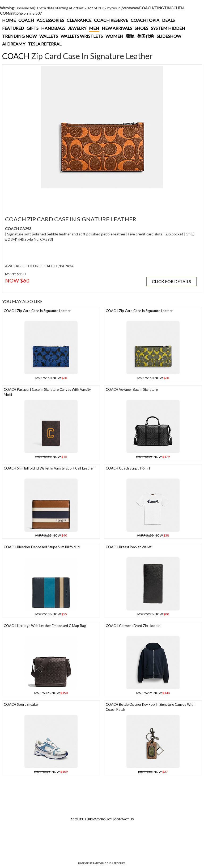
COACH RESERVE (111, 20)
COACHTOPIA (145, 20)
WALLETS (49, 36)
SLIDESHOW (169, 36)
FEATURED (13, 28)
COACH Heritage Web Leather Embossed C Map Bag (45, 626)
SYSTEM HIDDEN (168, 28)
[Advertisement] (101, 199)
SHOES (141, 28)
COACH (26, 20)
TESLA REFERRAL (45, 44)
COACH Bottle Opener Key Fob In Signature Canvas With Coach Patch (150, 707)
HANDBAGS (53, 28)
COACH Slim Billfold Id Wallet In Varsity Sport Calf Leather (49, 468)
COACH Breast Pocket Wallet (129, 547)
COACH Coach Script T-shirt (128, 468)
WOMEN (114, 36)
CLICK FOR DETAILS (171, 281)
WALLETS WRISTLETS (82, 36)
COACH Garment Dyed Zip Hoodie (133, 626)
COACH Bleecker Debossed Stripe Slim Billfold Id (42, 547)
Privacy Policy (100, 819)
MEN (94, 28)
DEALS (168, 20)
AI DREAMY (14, 44)
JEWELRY (77, 28)
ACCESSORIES (50, 20)
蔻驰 (130, 36)
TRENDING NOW (19, 36)
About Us (78, 819)
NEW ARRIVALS (117, 28)
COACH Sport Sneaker (21, 704)
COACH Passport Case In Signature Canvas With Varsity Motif (47, 392)
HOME (9, 20)
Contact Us (124, 819)
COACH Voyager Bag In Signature (132, 389)
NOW (51, 378)
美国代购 (146, 36)
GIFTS (33, 28)
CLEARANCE (79, 20)
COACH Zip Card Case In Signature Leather (37, 311)
